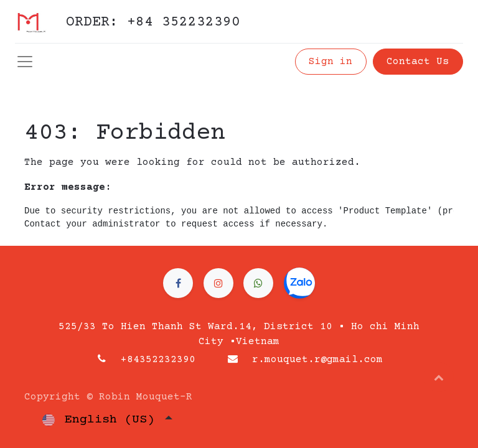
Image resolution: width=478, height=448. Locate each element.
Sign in (330, 62)
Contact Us (418, 62)
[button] (439, 377)
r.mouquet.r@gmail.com (317, 360)
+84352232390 (158, 360)
